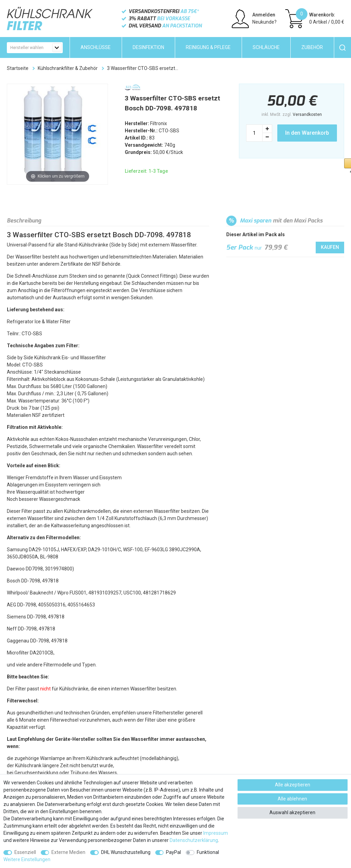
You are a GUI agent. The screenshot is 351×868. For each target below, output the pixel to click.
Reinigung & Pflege (208, 47)
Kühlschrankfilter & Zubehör (68, 68)
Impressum (216, 833)
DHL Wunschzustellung (126, 852)
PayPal (173, 852)
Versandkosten (307, 114)
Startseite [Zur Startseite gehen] (18, 68)
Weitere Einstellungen (27, 859)
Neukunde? (264, 22)
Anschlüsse (96, 47)
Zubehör (312, 47)
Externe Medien (68, 852)
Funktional (208, 852)
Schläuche (266, 47)
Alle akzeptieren (293, 785)
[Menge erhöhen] (267, 129)
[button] (273, 172)
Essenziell (25, 852)
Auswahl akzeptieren (292, 812)
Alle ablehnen (292, 799)
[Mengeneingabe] (254, 133)
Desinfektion (148, 47)
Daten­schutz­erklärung (194, 840)
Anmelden (264, 15)
